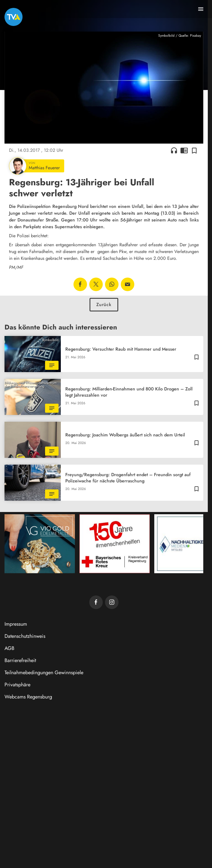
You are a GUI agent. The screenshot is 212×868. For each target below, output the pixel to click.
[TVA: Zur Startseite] (14, 17)
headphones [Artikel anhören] (174, 150)
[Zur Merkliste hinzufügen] (194, 150)
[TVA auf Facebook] (96, 602)
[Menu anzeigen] (201, 9)
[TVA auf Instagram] (112, 602)
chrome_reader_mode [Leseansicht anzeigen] (184, 150)
